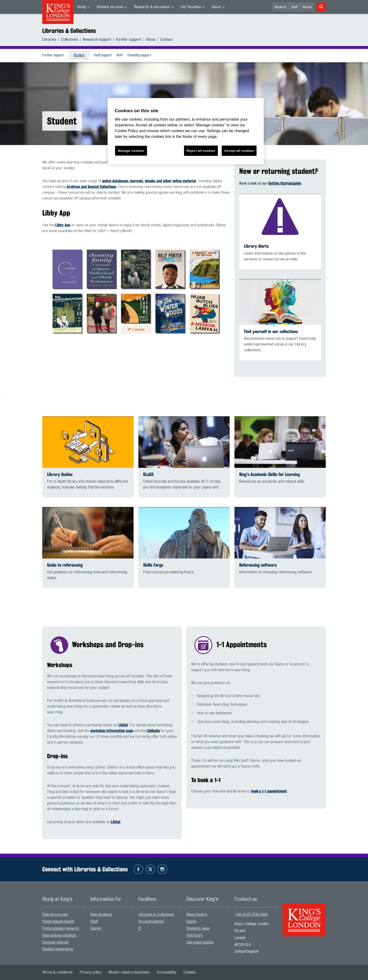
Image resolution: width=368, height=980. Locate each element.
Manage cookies (131, 151)
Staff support (103, 55)
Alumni (307, 7)
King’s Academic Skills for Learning (270, 474)
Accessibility (166, 972)
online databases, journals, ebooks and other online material (149, 181)
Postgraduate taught (58, 921)
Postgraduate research (61, 928)
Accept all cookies (239, 151)
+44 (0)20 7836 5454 (251, 915)
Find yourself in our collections (271, 332)
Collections (70, 40)
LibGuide (153, 731)
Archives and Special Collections (92, 187)
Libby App (63, 225)
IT (140, 928)
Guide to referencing (65, 565)
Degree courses (55, 915)
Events (191, 921)
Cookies (189, 972)
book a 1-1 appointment (269, 791)
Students (280, 7)
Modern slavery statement (129, 972)
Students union (198, 928)
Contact (166, 40)
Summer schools (55, 942)
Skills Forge (153, 565)
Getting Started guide (285, 183)
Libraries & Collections (69, 31)
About (216, 7)
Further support (129, 40)
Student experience (58, 949)
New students (101, 915)
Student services (110, 7)
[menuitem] (83, 7)
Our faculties (191, 7)
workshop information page (112, 731)
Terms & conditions (57, 972)
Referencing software (258, 565)
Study (82, 7)
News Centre (197, 915)
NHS (120, 55)
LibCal (123, 725)
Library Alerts (256, 246)
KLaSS (148, 474)
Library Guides (60, 474)
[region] (186, 131)
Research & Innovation (152, 7)
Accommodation (151, 921)
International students (59, 935)
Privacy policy (91, 972)
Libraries (49, 40)
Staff (294, 7)
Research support (97, 40)
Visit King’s (195, 935)
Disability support (139, 55)
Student (79, 55)
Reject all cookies (201, 151)
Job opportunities (200, 942)
